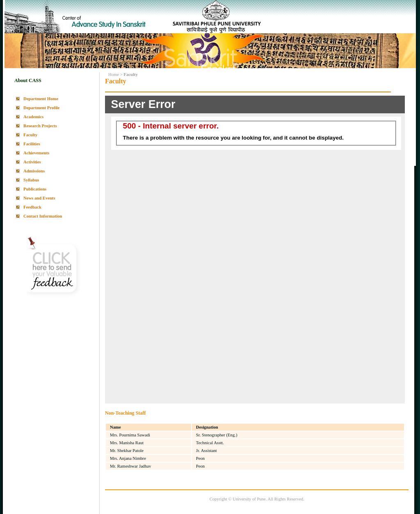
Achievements (36, 153)
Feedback (32, 207)
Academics (33, 117)
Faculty (30, 135)
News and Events (39, 198)
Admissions (34, 171)
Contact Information (43, 216)
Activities (32, 162)
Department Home (41, 99)
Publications (35, 189)
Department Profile (41, 108)
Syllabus (31, 180)
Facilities (32, 144)
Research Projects (40, 126)
